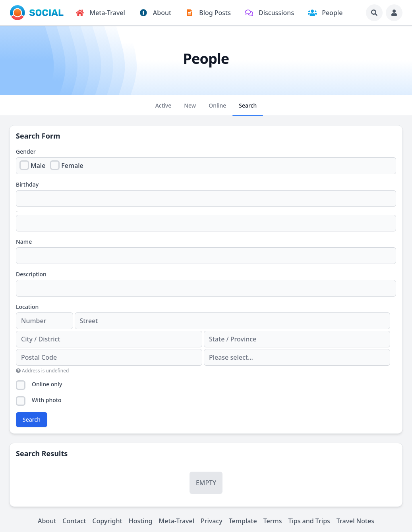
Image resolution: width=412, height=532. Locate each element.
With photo (47, 400)
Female (72, 166)
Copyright (107, 521)
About (47, 521)
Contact (74, 521)
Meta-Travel (177, 521)
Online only (47, 384)
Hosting (141, 521)
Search (32, 419)
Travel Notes (355, 521)
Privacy (212, 521)
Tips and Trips (309, 521)
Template (243, 521)
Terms (273, 521)
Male (38, 166)
